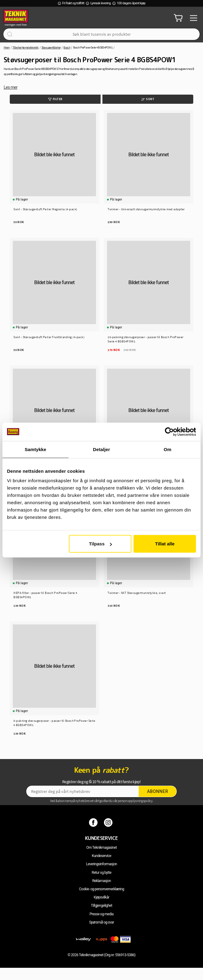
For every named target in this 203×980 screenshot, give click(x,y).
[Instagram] (109, 822)
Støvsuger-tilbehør (51, 47)
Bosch (67, 47)
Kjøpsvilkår (102, 897)
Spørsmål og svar (101, 922)
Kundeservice (101, 856)
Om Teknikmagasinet (101, 848)
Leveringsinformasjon (101, 864)
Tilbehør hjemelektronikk (25, 47)
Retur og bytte (101, 873)
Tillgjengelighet (101, 906)
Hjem (7, 47)
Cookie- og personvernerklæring (101, 889)
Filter (55, 99)
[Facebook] (94, 822)
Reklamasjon (101, 881)
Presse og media (102, 914)
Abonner (158, 791)
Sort (148, 99)
